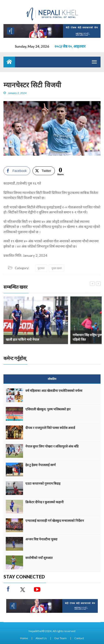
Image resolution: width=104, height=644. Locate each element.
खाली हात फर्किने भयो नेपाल (22, 339)
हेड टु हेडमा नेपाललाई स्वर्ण (40, 465)
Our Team (60, 638)
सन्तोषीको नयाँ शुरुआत (39, 558)
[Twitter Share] (44, 171)
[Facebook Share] (17, 171)
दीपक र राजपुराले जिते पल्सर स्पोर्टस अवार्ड (50, 428)
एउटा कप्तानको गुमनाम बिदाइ (43, 483)
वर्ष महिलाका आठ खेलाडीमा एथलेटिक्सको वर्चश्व (54, 391)
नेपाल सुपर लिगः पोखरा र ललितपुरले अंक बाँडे (52, 446)
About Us (41, 638)
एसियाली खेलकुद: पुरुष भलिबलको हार (48, 409)
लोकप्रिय (52, 379)
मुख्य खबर (57, 268)
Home (24, 638)
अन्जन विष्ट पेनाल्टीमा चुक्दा (41, 539)
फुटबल (41, 268)
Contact (79, 638)
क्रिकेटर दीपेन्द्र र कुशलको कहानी (45, 502)
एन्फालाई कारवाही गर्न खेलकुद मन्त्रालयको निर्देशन (55, 521)
